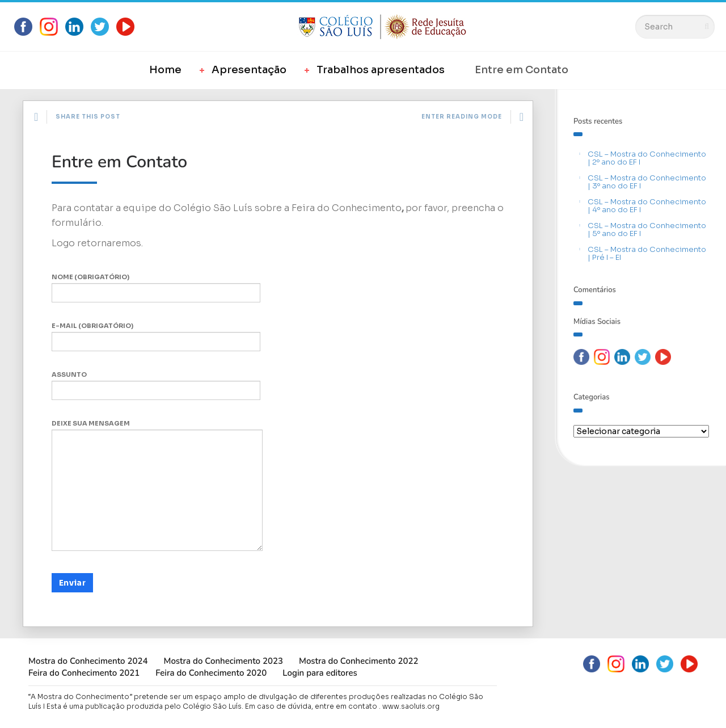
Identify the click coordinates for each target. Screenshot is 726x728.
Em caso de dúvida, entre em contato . (313, 706)
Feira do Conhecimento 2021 (84, 673)
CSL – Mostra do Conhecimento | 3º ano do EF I (647, 182)
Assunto (156, 386)
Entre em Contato (522, 70)
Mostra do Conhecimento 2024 (88, 661)
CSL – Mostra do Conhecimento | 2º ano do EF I (647, 158)
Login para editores (320, 673)
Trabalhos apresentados (381, 70)
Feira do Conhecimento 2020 (211, 673)
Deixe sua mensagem (157, 485)
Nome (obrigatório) (156, 288)
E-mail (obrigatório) (156, 337)
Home (165, 70)
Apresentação (249, 70)
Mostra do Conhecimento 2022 (358, 661)
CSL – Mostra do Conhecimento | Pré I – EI (647, 253)
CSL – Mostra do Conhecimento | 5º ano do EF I (647, 230)
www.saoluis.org (411, 706)
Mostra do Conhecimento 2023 (223, 661)
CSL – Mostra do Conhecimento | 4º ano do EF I (647, 206)
